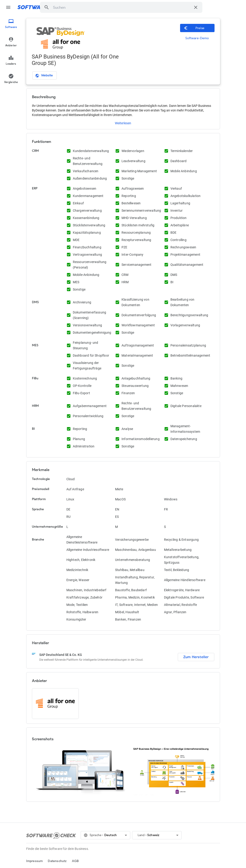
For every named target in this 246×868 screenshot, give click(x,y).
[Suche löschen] (196, 7)
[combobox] (122, 7)
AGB (75, 861)
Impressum (35, 861)
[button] (47, 7)
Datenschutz (57, 861)
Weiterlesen (123, 123)
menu (8, 7)
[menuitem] (11, 24)
